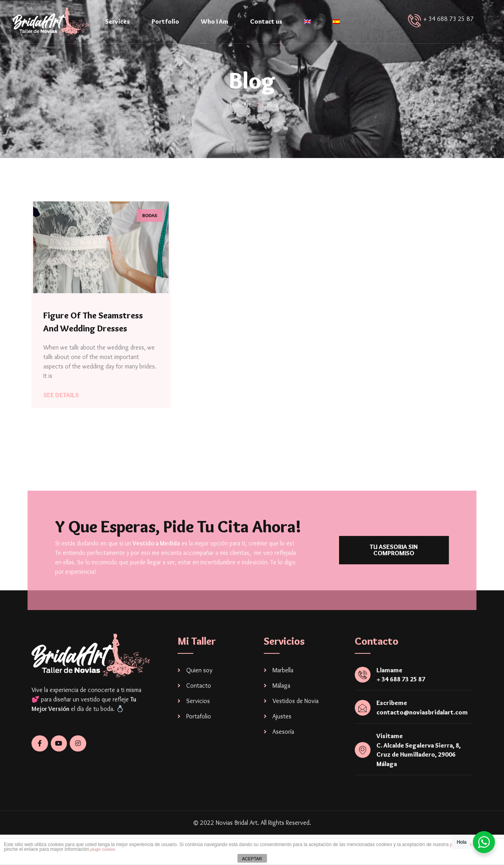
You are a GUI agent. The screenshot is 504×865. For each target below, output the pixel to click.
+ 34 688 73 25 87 (448, 19)
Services (118, 21)
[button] (393, 556)
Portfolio (165, 21)
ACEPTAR (252, 859)
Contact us (266, 21)
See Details (61, 395)
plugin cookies (103, 849)
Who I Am (215, 21)
